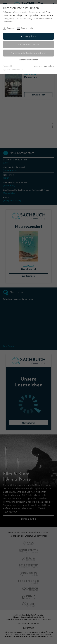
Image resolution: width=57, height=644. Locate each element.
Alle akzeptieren (29, 36)
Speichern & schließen (29, 44)
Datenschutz (49, 66)
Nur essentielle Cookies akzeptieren (28, 53)
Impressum (37, 66)
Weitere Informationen (29, 60)
